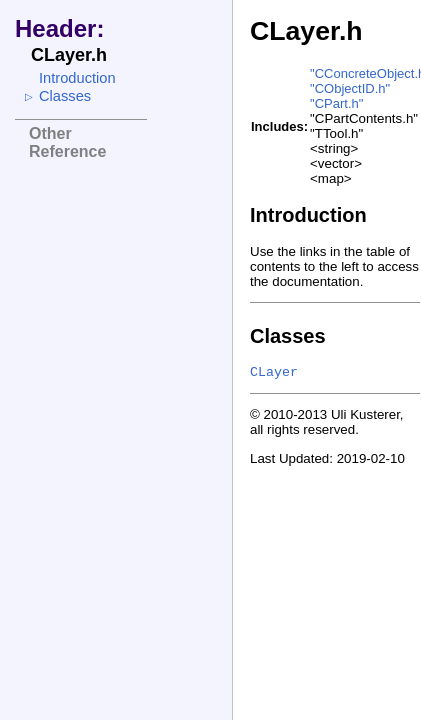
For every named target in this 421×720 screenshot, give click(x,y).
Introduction (77, 78)
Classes (65, 96)
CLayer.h (306, 31)
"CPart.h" (336, 103)
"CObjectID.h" (350, 88)
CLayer (274, 372)
